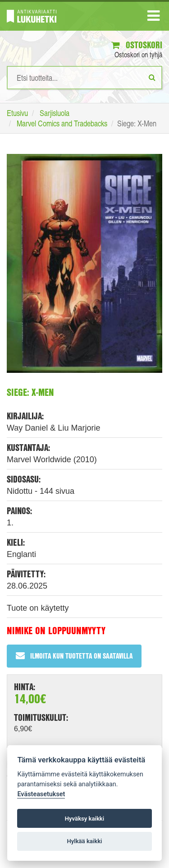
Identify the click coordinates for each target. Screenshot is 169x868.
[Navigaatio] (153, 18)
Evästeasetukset (41, 794)
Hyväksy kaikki (84, 819)
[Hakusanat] (84, 78)
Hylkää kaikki (84, 841)
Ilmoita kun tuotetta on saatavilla (74, 656)
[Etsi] (152, 77)
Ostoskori (137, 45)
